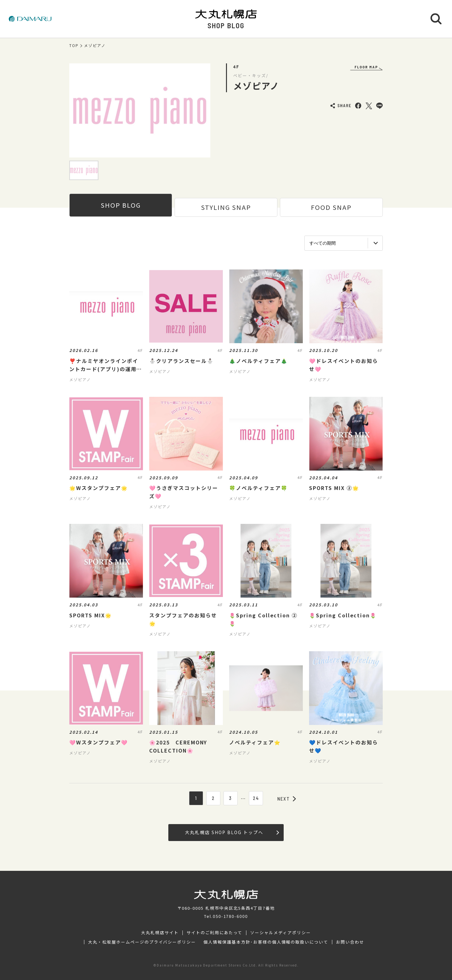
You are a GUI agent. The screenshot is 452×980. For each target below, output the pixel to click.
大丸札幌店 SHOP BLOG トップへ (232, 832)
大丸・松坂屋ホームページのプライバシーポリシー (142, 942)
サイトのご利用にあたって (215, 933)
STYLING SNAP (226, 207)
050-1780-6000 (230, 916)
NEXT (287, 799)
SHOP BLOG (121, 205)
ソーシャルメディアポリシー (280, 933)
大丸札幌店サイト (160, 933)
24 (256, 798)
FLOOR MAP (366, 67)
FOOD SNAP (331, 207)
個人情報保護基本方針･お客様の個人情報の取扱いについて (266, 942)
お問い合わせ (350, 942)
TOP (74, 45)
